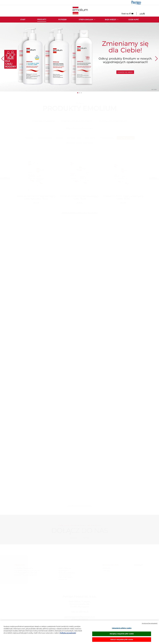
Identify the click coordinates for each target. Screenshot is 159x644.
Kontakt (138, 565)
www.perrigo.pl (79, 619)
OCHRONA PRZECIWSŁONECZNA (113, 121)
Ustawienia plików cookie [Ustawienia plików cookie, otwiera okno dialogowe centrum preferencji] (122, 630)
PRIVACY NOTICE (64, 575)
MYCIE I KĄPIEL (90, 138)
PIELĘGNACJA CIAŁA (107, 138)
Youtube (86, 538)
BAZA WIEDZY (63, 571)
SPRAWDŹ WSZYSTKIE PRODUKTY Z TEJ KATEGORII (80, 213)
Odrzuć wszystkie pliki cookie (122, 642)
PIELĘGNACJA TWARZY (126, 138)
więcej (36, 202)
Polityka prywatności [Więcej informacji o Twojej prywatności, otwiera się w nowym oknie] (68, 635)
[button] (78, 93)
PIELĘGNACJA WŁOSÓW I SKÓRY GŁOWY (79, 143)
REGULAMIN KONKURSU (67, 573)
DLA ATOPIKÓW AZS (45, 138)
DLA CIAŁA (60, 138)
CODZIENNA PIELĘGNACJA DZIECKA (77, 121)
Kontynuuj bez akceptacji (150, 626)
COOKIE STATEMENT (66, 577)
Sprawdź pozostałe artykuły (80, 506)
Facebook (74, 538)
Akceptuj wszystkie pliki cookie (122, 636)
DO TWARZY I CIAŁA (74, 138)
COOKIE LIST (63, 579)
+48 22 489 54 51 (80, 612)
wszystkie (29, 138)
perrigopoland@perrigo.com (80, 617)
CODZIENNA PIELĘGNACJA (44, 121)
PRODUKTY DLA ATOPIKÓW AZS (79, 129)
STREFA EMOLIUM (65, 568)
